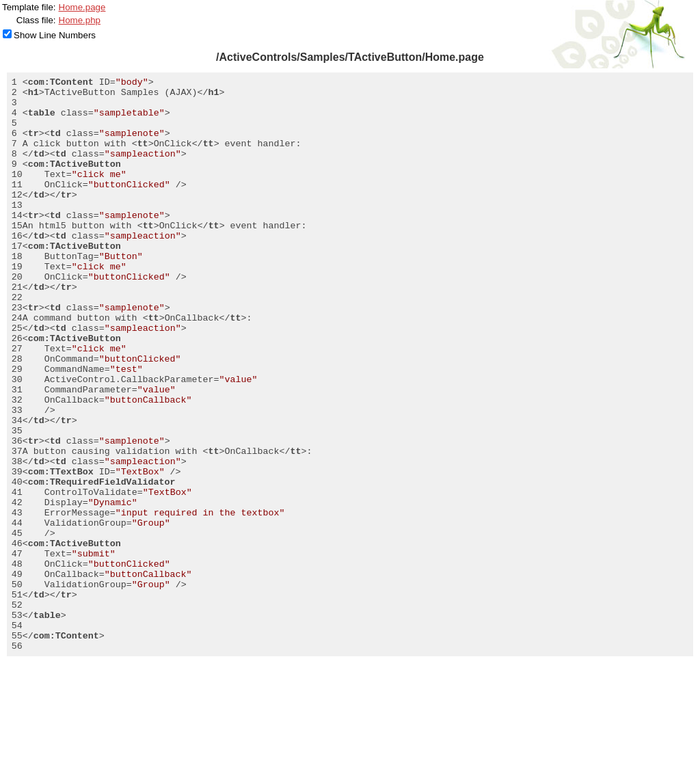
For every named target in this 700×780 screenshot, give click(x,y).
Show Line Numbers (55, 35)
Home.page (82, 7)
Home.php (80, 20)
